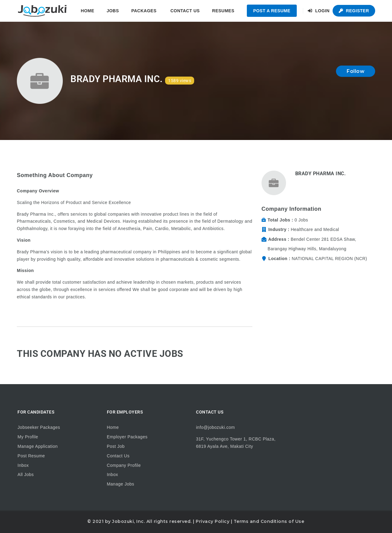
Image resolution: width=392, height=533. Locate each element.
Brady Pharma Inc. (321, 174)
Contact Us (185, 11)
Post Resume (31, 456)
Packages (144, 11)
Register (354, 11)
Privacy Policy (213, 521)
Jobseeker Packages (39, 427)
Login (319, 11)
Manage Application (38, 446)
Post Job (116, 446)
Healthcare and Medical (315, 229)
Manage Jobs (121, 484)
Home (88, 11)
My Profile (28, 437)
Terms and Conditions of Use (269, 521)
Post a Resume (272, 11)
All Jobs (26, 474)
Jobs (113, 11)
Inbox (23, 465)
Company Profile (124, 465)
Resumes (223, 11)
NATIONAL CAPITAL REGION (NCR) (329, 259)
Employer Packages (127, 437)
